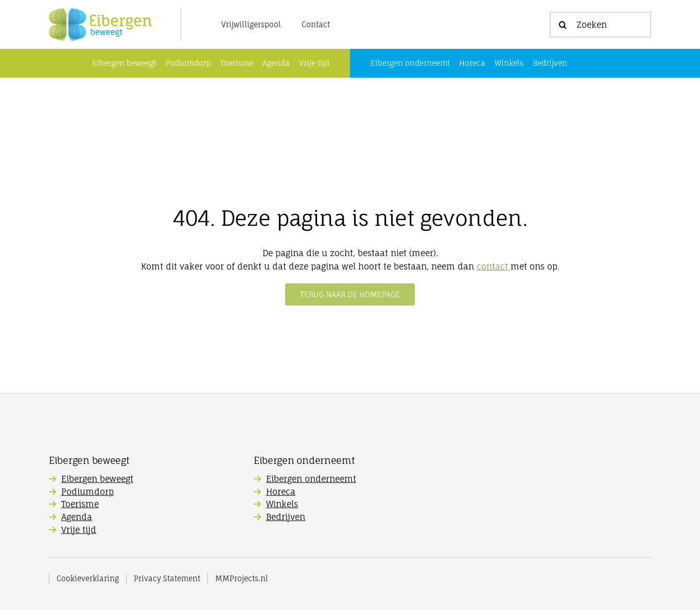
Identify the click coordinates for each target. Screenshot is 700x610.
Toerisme (80, 504)
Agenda (77, 517)
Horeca (281, 492)
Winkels (282, 504)
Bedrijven (286, 517)
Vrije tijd (79, 530)
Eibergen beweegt (97, 479)
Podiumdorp (87, 492)
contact (494, 266)
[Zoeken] (600, 25)
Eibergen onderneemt (311, 479)
